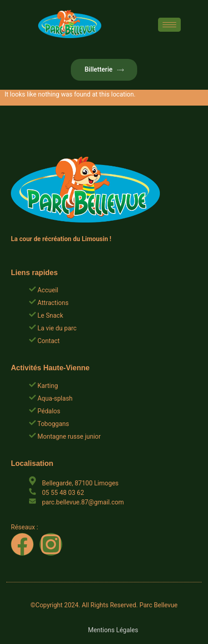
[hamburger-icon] (169, 25)
